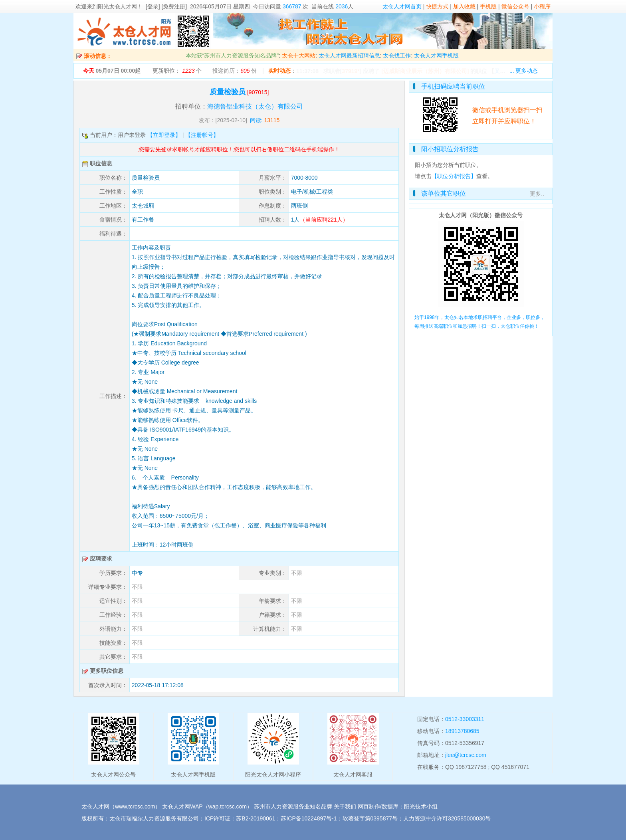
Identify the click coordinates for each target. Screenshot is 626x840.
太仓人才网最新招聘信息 (349, 55)
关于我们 (345, 806)
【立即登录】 (164, 135)
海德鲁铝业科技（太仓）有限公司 (255, 106)
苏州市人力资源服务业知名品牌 (293, 806)
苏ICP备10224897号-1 (309, 818)
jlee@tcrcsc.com (466, 755)
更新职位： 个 (177, 71)
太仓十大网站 (299, 55)
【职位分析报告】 (454, 176)
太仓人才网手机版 (436, 55)
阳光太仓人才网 (117, 6)
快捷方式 (437, 6)
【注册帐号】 (202, 135)
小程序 (542, 6)
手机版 (488, 6)
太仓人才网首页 (402, 6)
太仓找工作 (397, 55)
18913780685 (462, 731)
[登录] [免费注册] (166, 6)
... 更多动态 (524, 71)
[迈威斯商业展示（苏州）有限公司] (425, 71)
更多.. (537, 194)
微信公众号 (515, 6)
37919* (351, 71)
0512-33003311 (465, 719)
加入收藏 (464, 6)
